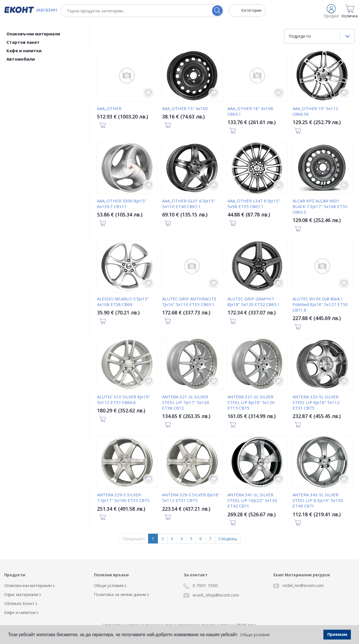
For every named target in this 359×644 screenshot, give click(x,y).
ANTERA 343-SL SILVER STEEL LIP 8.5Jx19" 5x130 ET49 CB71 (318, 500)
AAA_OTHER (109, 108)
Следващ (228, 538)
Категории (251, 10)
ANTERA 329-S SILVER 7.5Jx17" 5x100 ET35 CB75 (123, 497)
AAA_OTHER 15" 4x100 (185, 108)
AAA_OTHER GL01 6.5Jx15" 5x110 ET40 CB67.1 (189, 204)
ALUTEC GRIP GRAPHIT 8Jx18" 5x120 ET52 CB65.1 (254, 302)
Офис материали (23, 594)
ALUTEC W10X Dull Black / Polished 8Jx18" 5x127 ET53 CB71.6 (320, 304)
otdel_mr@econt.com (299, 585)
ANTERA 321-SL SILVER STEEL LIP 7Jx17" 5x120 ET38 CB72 (186, 402)
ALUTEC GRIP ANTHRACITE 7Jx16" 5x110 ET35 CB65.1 (189, 302)
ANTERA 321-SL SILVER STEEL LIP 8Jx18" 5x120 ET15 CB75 (251, 402)
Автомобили (21, 59)
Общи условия (110, 585)
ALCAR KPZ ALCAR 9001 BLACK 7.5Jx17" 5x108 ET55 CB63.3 (320, 206)
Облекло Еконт (21, 603)
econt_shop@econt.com (211, 595)
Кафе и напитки (24, 51)
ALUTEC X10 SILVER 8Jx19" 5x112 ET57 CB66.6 (124, 399)
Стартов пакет (23, 42)
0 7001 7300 (201, 586)
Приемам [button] (337, 634)
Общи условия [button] (255, 634)
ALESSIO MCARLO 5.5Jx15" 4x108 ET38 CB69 (123, 302)
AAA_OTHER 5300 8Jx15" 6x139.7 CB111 (122, 204)
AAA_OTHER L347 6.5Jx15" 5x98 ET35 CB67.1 (254, 204)
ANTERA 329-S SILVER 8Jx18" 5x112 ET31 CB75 (191, 497)
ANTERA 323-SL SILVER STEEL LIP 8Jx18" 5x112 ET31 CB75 (316, 402)
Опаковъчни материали (33, 34)
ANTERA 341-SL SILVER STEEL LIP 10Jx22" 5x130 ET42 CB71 (252, 500)
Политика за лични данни (121, 594)
